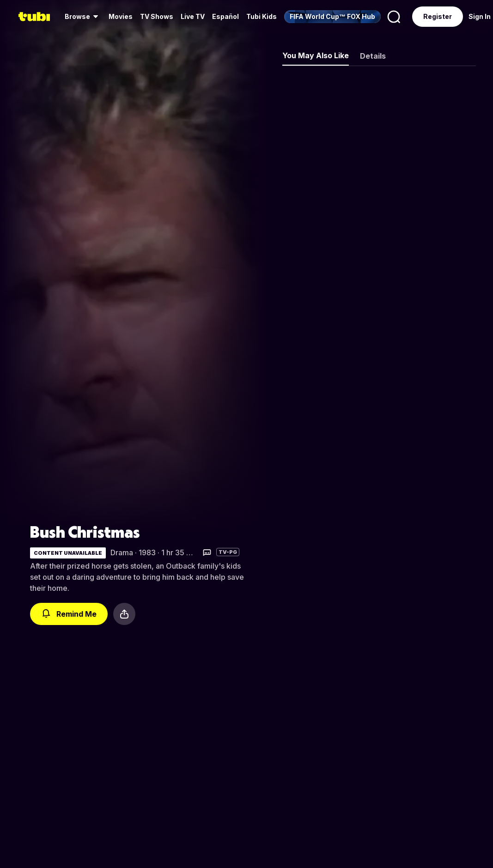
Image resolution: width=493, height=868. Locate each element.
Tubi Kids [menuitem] (262, 16)
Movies (121, 16)
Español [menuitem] (225, 16)
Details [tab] (373, 56)
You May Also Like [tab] (316, 55)
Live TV (193, 16)
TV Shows (157, 16)
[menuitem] (83, 17)
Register (438, 16)
